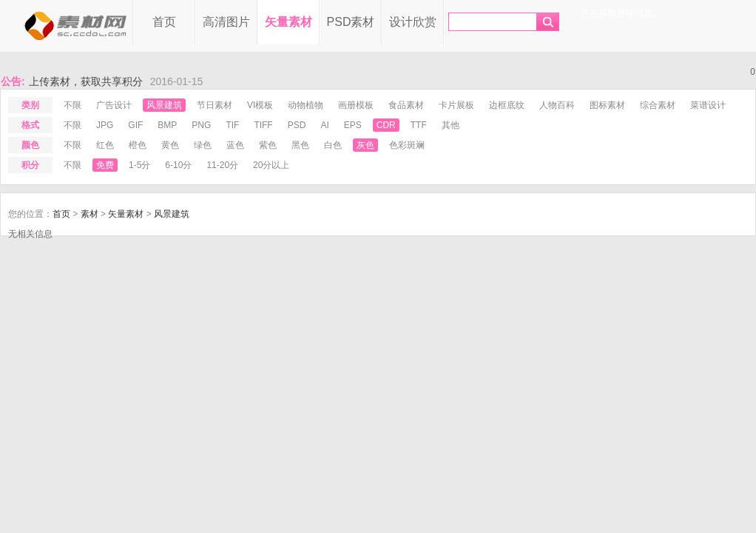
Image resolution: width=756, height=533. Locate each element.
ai (324, 125)
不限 (72, 105)
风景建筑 (164, 105)
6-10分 (178, 165)
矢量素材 (288, 22)
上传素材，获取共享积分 (86, 81)
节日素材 (215, 105)
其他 (450, 125)
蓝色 (235, 145)
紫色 (268, 145)
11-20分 (222, 165)
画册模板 (356, 105)
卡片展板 (456, 105)
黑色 (300, 145)
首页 (164, 22)
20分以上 (271, 165)
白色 (333, 145)
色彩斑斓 (407, 145)
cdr (386, 125)
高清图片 (226, 22)
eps (353, 125)
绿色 (203, 145)
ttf (419, 125)
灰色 (365, 145)
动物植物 (306, 105)
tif (232, 125)
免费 (105, 165)
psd (297, 125)
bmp (167, 125)
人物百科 (557, 105)
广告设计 (114, 105)
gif (135, 125)
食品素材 (406, 105)
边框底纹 (507, 105)
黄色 (170, 145)
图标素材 (607, 105)
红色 (105, 145)
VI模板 (260, 105)
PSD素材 (351, 22)
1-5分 (139, 165)
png (201, 125)
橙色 (138, 145)
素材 (90, 214)
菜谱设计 (708, 105)
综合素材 (658, 105)
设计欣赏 (413, 22)
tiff (263, 125)
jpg (105, 125)
